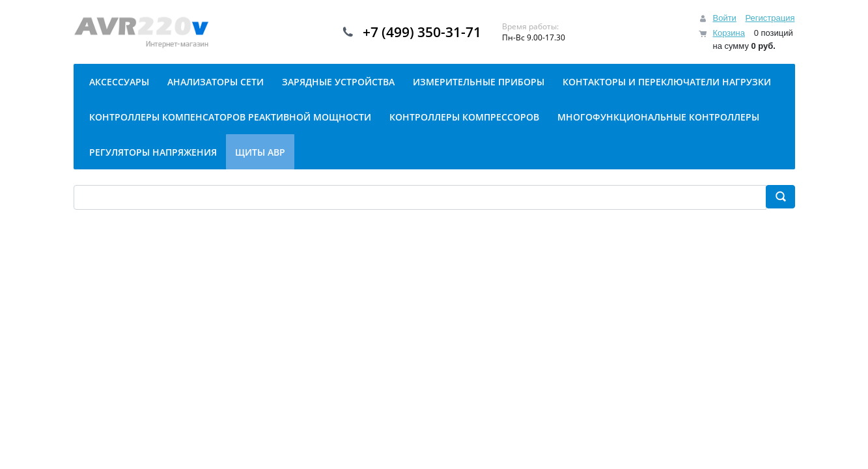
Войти (724, 18)
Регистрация (770, 18)
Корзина (729, 33)
